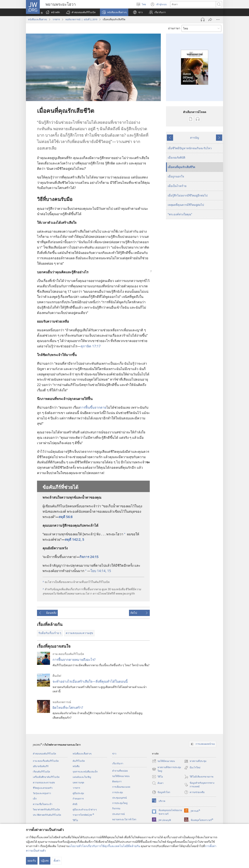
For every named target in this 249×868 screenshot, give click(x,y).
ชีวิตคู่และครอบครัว (43, 788)
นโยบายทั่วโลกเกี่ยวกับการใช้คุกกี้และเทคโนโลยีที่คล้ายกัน (104, 846)
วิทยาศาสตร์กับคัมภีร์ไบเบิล (46, 809)
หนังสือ (76, 766)
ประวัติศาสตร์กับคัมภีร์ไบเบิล (47, 815)
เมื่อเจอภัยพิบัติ (176, 158)
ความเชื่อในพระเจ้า (43, 804)
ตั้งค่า (57, 861)
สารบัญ (195, 138)
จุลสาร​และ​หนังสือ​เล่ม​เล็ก (85, 772)
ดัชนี (75, 804)
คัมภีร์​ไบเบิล (79, 761)
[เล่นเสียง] (203, 20)
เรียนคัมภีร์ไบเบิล (41, 772)
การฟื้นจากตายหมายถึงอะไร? (74, 660)
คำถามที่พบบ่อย (120, 771)
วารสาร (56, 19)
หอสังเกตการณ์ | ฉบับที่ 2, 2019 (81, 19)
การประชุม (118, 792)
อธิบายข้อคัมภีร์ (41, 766)
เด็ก (35, 799)
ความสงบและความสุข (44, 782)
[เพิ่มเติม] (218, 20)
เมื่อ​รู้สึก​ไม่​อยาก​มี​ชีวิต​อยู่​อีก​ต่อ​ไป (188, 195)
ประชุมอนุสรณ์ (119, 798)
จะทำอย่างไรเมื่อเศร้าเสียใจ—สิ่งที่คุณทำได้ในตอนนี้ (90, 681)
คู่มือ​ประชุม (78, 793)
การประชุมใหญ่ (120, 803)
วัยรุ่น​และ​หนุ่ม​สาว (42, 793)
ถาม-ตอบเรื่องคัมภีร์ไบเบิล (46, 761)
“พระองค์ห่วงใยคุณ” (180, 214)
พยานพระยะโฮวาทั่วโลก (124, 819)
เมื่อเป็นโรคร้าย (177, 186)
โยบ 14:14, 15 (101, 571)
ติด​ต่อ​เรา (117, 781)
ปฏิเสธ (45, 861)
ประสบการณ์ (118, 814)
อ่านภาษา (174, 28)
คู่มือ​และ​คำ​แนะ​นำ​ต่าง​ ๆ (85, 809)
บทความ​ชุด (78, 782)
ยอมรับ (32, 861)
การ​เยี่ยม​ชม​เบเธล (121, 787)
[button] (81, 12)
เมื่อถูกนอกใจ (176, 176)
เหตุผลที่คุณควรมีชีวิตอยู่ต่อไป (186, 205)
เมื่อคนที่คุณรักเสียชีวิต (181, 167)
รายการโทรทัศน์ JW (83, 815)
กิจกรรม (116, 808)
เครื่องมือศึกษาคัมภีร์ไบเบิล (46, 777)
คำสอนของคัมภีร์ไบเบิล (44, 754)
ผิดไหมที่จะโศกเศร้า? (68, 707)
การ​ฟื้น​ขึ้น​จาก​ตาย (93, 407)
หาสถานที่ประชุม (195, 761)
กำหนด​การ (78, 799)
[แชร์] (210, 20)
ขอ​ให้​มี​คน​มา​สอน (121, 776)
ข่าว (114, 754)
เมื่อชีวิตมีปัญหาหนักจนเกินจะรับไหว (190, 148)
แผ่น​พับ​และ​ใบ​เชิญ (82, 777)
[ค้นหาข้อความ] (193, 4)
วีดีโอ (75, 820)
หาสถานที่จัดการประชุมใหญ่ (167, 769)
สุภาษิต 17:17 (91, 346)
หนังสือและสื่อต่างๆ (37, 19)
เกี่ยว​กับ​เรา (118, 763)
